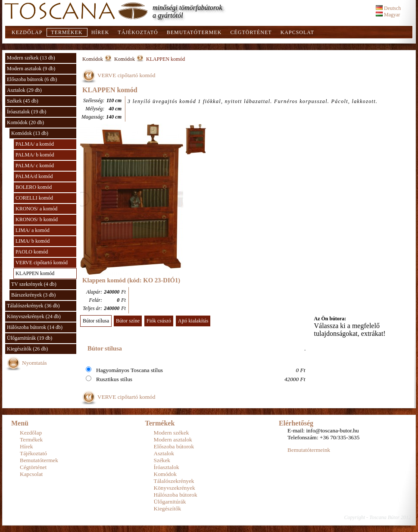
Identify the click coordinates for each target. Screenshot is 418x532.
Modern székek (172, 433)
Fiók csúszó (159, 321)
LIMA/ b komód (33, 241)
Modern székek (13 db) (31, 58)
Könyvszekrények (175, 488)
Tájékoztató (138, 32)
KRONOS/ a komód (36, 209)
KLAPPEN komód (35, 273)
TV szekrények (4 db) (34, 284)
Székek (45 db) (23, 101)
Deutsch (388, 8)
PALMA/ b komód (35, 155)
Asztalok (164, 453)
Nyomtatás (34, 363)
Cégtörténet (251, 32)
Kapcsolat (297, 32)
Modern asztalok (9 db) (31, 69)
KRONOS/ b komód (37, 219)
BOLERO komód (34, 187)
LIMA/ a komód (33, 230)
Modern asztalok (173, 440)
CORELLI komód (34, 198)
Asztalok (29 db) (24, 90)
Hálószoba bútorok (176, 495)
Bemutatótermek (194, 32)
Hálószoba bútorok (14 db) (35, 327)
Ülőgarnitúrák (170, 502)
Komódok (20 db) (25, 122)
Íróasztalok (167, 467)
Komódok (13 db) (30, 133)
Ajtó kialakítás (193, 321)
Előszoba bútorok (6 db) (32, 79)
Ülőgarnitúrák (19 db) (30, 338)
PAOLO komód (32, 252)
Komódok (93, 59)
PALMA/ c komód (35, 166)
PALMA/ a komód (35, 144)
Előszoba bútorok (174, 446)
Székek (162, 460)
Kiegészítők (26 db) (27, 349)
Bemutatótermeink (309, 450)
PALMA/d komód (34, 176)
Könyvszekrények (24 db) (34, 316)
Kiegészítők (168, 509)
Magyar (388, 15)
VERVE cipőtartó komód (42, 263)
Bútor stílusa (96, 321)
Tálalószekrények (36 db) (33, 306)
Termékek (67, 32)
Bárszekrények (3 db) (33, 295)
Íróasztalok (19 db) (27, 112)
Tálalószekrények (174, 481)
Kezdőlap (27, 32)
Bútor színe (128, 321)
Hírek (100, 32)
